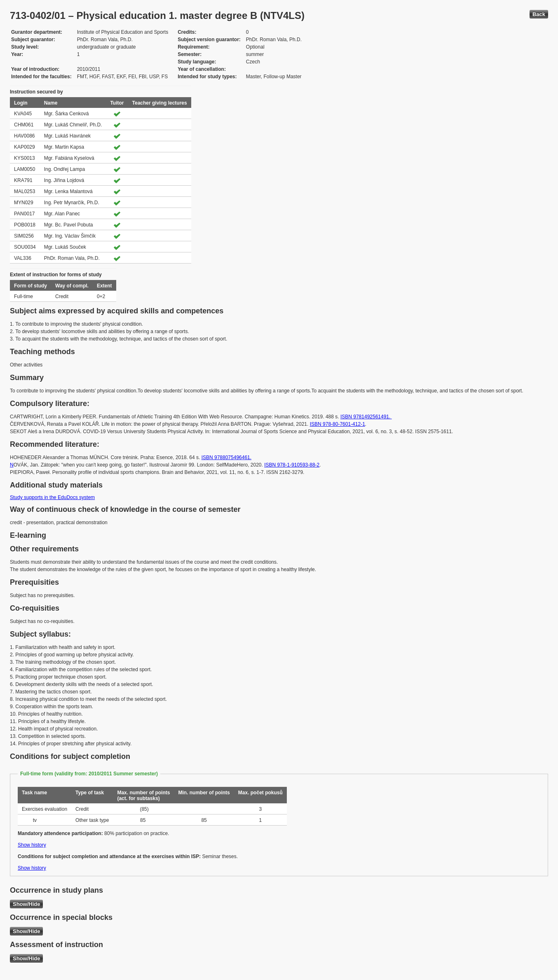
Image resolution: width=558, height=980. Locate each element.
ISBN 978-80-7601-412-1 (338, 424)
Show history (32, 845)
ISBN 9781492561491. (366, 417)
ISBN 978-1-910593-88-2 (292, 465)
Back (539, 14)
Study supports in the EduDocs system (52, 497)
